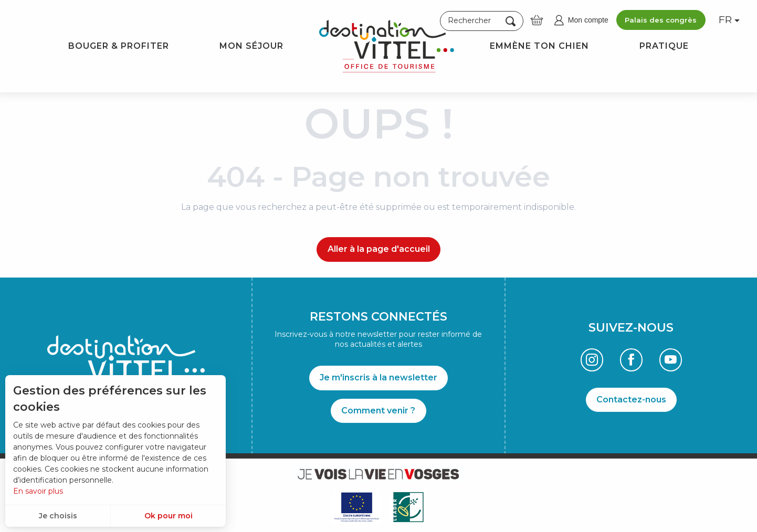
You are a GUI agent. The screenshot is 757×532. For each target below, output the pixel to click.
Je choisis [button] (58, 516)
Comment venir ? (378, 411)
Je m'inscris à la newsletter (378, 377)
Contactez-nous (631, 400)
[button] (482, 21)
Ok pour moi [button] (169, 516)
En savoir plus (38, 491)
